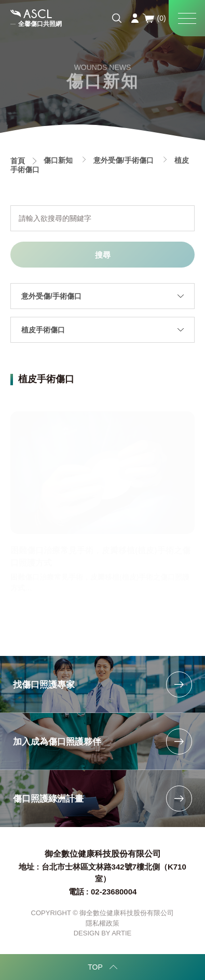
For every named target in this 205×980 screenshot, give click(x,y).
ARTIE (121, 933)
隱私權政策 (102, 923)
